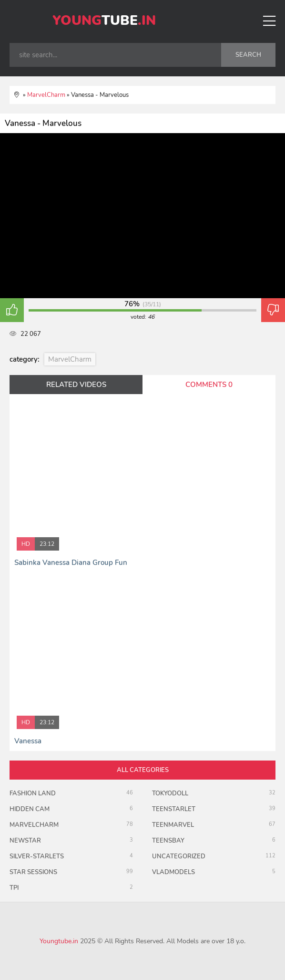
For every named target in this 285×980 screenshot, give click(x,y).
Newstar (25, 841)
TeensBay (168, 841)
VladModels (173, 872)
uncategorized (179, 856)
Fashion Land (33, 793)
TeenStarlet (174, 809)
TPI (14, 888)
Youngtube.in (59, 941)
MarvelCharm (70, 359)
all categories (143, 770)
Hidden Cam (30, 809)
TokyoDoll (170, 793)
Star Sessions (33, 872)
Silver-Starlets (37, 856)
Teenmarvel (173, 825)
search (248, 55)
